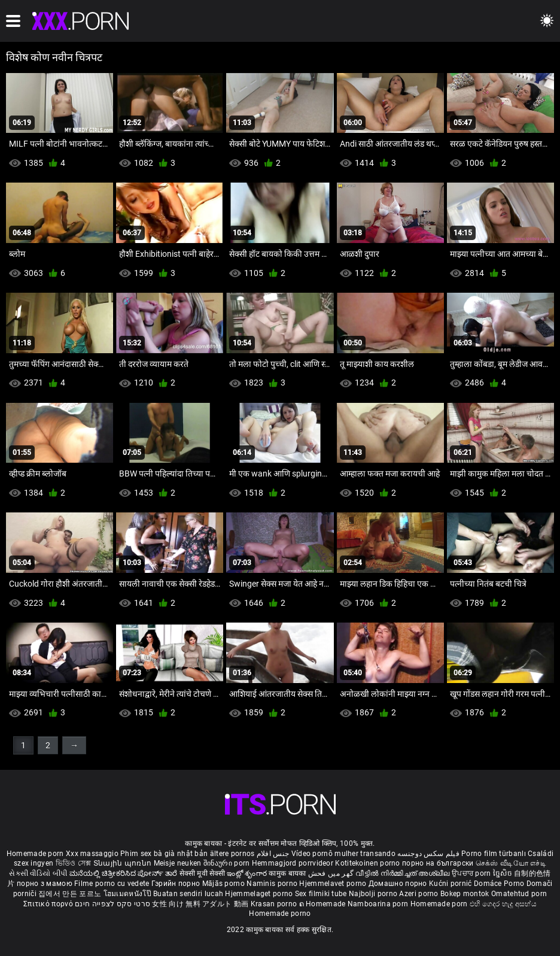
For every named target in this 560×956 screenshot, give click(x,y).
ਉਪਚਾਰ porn (472, 873)
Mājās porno (225, 884)
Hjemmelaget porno (260, 894)
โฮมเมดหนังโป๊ (129, 894)
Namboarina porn (379, 904)
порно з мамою (45, 884)
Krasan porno (275, 904)
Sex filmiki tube (321, 894)
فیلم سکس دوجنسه (428, 854)
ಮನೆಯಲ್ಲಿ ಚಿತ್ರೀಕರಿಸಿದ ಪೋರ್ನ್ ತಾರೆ (124, 873)
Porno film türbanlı (494, 854)
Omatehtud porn (519, 894)
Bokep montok (465, 894)
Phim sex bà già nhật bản (164, 854)
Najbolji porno (373, 894)
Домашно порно (399, 884)
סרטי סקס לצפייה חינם (112, 904)
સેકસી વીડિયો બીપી (38, 873)
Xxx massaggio (92, 854)
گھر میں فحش (332, 873)
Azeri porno (420, 894)
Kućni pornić (451, 884)
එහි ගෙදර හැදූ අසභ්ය (503, 904)
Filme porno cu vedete (112, 884)
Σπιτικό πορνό (49, 904)
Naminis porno (273, 884)
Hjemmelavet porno (334, 884)
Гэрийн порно (177, 884)
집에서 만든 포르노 (71, 894)
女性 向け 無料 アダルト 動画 (200, 904)
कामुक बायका (288, 873)
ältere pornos (232, 854)
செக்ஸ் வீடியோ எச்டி (511, 863)
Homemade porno (280, 913)
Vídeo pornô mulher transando (343, 854)
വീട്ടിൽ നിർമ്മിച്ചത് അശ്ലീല (404, 873)
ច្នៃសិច (503, 873)
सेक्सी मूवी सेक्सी (202, 873)
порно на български (438, 863)
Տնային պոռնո (124, 863)
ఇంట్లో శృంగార (248, 873)
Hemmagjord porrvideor (294, 863)
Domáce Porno (500, 884)
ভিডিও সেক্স (74, 863)
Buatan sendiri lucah (189, 894)
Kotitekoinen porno (369, 863)
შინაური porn (228, 863)
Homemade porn (36, 854)
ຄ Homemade (323, 904)
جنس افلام (273, 854)
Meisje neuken (178, 863)
